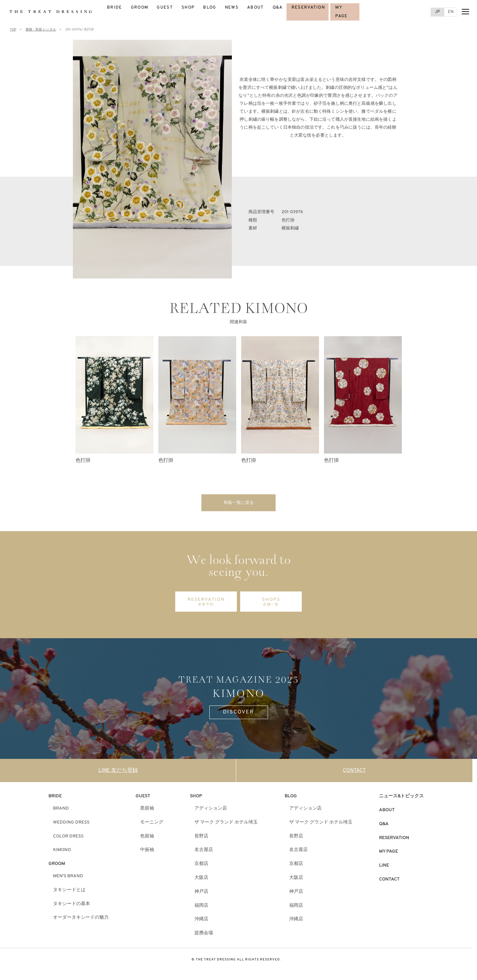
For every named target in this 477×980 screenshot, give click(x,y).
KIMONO (62, 852)
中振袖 (147, 852)
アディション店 (211, 810)
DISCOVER (238, 714)
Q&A (278, 7)
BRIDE (115, 7)
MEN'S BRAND (68, 878)
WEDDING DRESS (71, 824)
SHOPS (271, 604)
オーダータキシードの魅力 (81, 919)
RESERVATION (308, 7)
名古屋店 (204, 852)
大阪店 (201, 880)
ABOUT (256, 7)
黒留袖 (147, 810)
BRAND (61, 810)
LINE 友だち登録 (118, 772)
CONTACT (354, 772)
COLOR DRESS (68, 838)
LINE (384, 867)
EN (451, 12)
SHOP (188, 7)
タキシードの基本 (72, 906)
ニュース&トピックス (401, 798)
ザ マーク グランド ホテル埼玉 (226, 824)
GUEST (165, 7)
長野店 (201, 838)
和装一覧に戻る (238, 503)
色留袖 (147, 838)
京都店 (201, 866)
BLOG (210, 7)
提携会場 (204, 935)
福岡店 (201, 907)
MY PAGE (388, 854)
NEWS (232, 7)
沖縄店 (201, 921)
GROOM (140, 7)
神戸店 (201, 893)
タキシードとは (69, 892)
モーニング (152, 824)
